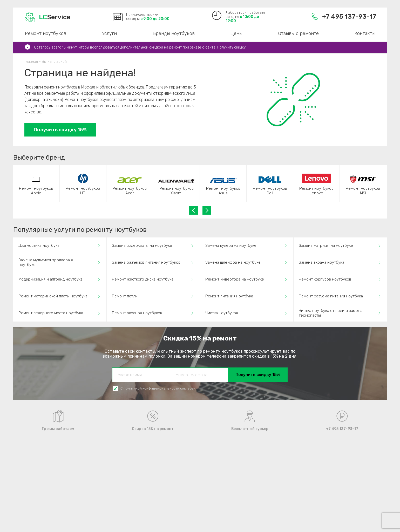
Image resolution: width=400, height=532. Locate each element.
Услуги (109, 33)
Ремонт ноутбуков (46, 33)
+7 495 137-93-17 (344, 16)
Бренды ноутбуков (174, 33)
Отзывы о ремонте (299, 33)
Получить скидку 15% (60, 130)
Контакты (365, 33)
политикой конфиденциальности (151, 388)
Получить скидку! (232, 47)
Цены (236, 33)
